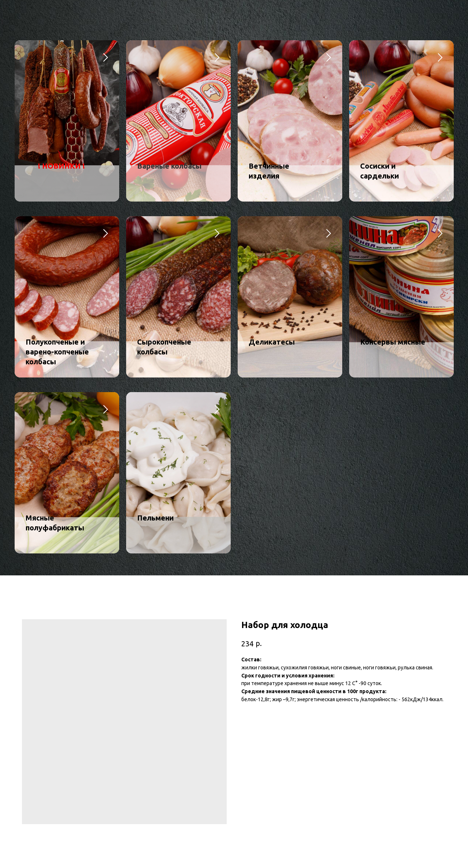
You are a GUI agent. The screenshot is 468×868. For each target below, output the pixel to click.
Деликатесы (272, 342)
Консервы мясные (393, 342)
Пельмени (155, 518)
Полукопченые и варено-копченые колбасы (57, 352)
